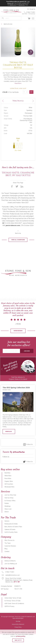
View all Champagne (18, 245)
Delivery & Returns (10, 566)
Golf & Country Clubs (11, 537)
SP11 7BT (17, 587)
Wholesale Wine (9, 492)
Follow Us (30, 450)
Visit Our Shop (9, 503)
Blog (6, 554)
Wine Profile (18, 101)
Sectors (7, 526)
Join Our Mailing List (11, 569)
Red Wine (7, 478)
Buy (31, 92)
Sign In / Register (25, 18)
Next (33, 100)
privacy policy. (21, 636)
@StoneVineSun (19, 457)
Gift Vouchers (9, 489)
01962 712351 (28, 13)
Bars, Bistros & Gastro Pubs (13, 532)
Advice (7, 517)
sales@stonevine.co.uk (12, 580)
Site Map (18, 627)
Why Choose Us (9, 546)
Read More (18, 83)
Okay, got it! (18, 640)
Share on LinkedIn (22, 192)
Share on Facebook (12, 192)
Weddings (8, 511)
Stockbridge (22, 5)
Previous (3, 102)
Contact (7, 557)
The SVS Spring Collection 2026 (16, 393)
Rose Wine (8, 484)
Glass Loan (8, 514)
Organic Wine (9, 487)
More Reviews (18, 336)
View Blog (8, 437)
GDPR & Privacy (9, 612)
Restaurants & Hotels (11, 529)
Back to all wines (8, 24)
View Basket (29, 18)
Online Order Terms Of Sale (13, 603)
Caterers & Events (10, 535)
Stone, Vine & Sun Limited (11, 11)
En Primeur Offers (10, 506)
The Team (8, 548)
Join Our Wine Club (10, 500)
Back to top (18, 238)
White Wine (8, 481)
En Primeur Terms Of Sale (12, 606)
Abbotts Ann (13, 5)
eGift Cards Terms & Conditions (14, 609)
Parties (7, 509)
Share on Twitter (17, 192)
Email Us (32, 9)
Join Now (27, 356)
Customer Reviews (10, 551)
